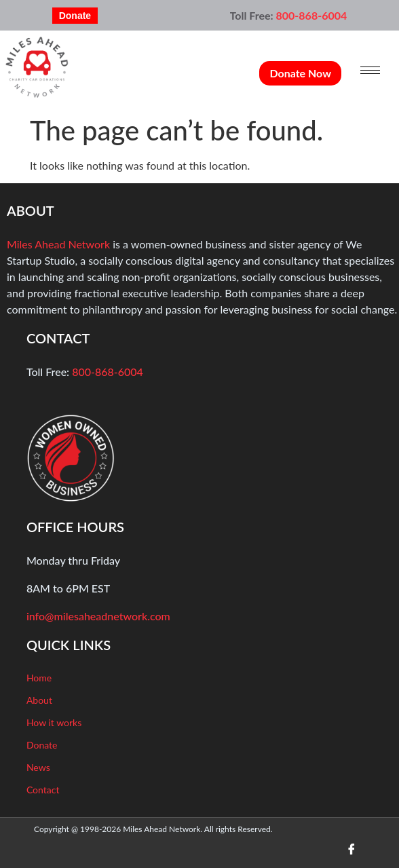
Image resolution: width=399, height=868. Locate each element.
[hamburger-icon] (370, 70)
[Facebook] (351, 849)
